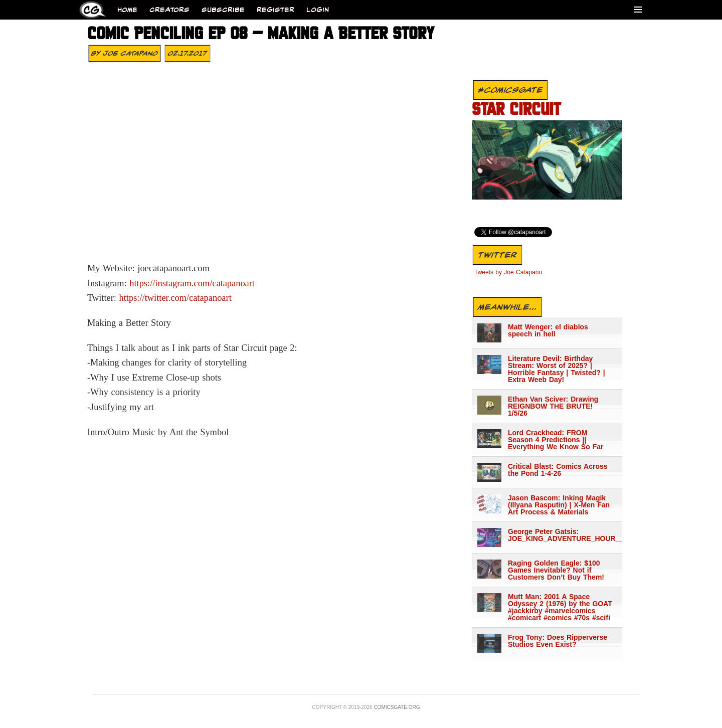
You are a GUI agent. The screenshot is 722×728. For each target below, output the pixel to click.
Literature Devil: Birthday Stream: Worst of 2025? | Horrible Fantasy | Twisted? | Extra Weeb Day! (557, 369)
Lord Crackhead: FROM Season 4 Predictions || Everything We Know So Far (556, 440)
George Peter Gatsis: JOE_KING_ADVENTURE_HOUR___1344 (561, 535)
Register (276, 10)
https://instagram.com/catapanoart (192, 283)
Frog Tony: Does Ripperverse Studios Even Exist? (558, 641)
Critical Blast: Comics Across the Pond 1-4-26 (558, 470)
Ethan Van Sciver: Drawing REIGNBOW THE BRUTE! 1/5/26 (553, 406)
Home (127, 10)
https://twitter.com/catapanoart (175, 298)
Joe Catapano (131, 53)
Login (318, 10)
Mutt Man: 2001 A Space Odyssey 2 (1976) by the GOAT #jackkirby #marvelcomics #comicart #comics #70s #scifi (560, 607)
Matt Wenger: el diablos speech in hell (548, 330)
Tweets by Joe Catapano (508, 272)
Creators (169, 10)
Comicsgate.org (397, 707)
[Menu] (638, 9)
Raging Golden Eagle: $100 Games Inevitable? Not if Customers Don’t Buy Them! (556, 570)
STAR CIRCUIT (516, 110)
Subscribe (223, 10)
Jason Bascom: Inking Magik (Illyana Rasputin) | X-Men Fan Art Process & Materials (559, 505)
